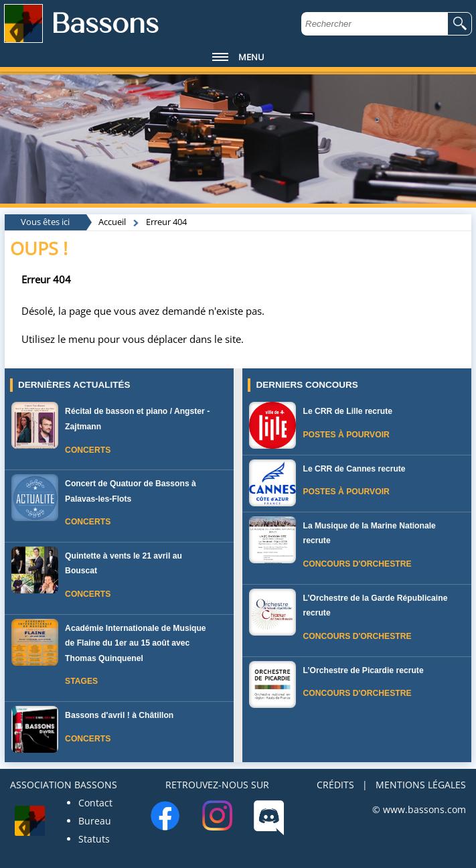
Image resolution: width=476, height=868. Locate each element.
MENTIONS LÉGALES (421, 785)
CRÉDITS (335, 785)
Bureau (95, 821)
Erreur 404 (166, 222)
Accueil (112, 222)
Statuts (94, 839)
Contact (95, 803)
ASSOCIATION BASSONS (64, 785)
